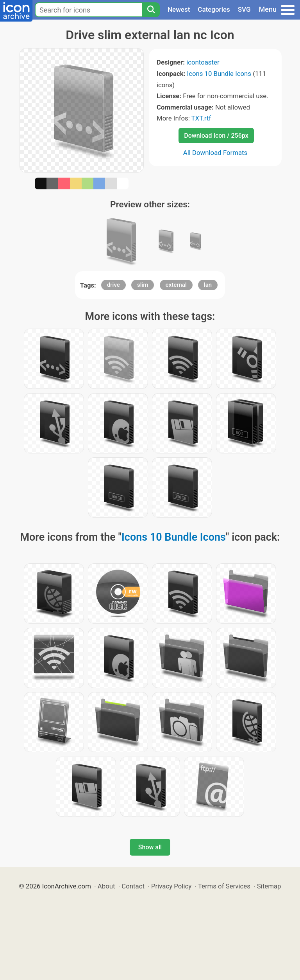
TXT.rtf (201, 118)
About (106, 886)
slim (143, 285)
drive (113, 285)
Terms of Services (224, 886)
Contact (133, 886)
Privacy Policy (171, 886)
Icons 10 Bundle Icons (219, 74)
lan (208, 285)
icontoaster (203, 62)
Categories (214, 9)
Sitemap (269, 886)
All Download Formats (215, 153)
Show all (150, 847)
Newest (179, 9)
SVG (244, 9)
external (176, 285)
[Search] (151, 10)
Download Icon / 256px (216, 136)
